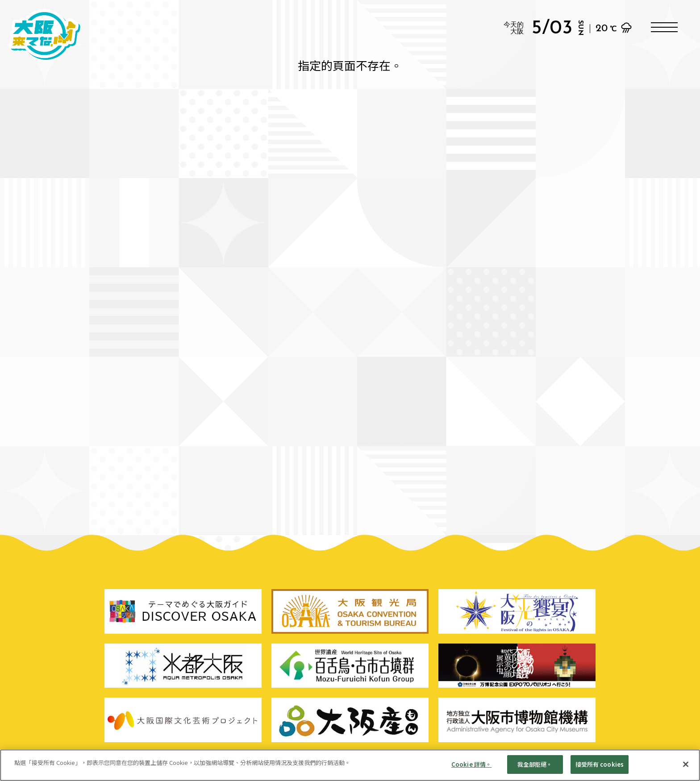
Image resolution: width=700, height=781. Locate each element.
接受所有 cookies (600, 769)
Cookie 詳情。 (471, 769)
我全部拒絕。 (535, 769)
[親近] (686, 769)
